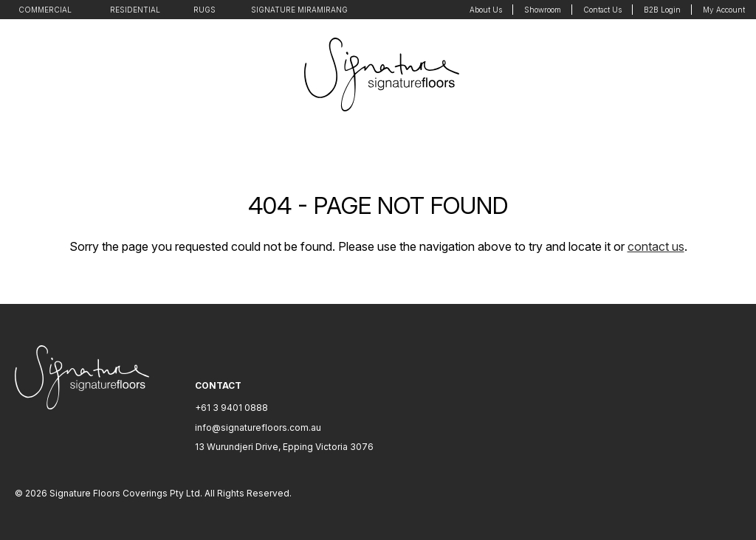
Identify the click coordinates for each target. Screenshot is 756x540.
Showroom (543, 10)
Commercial (45, 10)
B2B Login (662, 10)
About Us (486, 10)
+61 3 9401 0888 (231, 408)
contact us (656, 246)
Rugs (205, 10)
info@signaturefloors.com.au (258, 427)
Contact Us (602, 10)
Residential (135, 10)
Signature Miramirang (299, 10)
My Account (724, 10)
